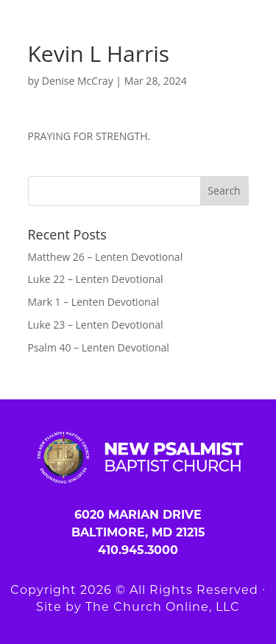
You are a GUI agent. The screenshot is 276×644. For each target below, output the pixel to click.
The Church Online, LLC (163, 607)
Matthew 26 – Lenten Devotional (106, 257)
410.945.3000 (138, 550)
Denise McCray (78, 81)
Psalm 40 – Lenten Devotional (99, 347)
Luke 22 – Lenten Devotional (96, 279)
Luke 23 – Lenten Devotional (96, 325)
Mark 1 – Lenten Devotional (93, 302)
